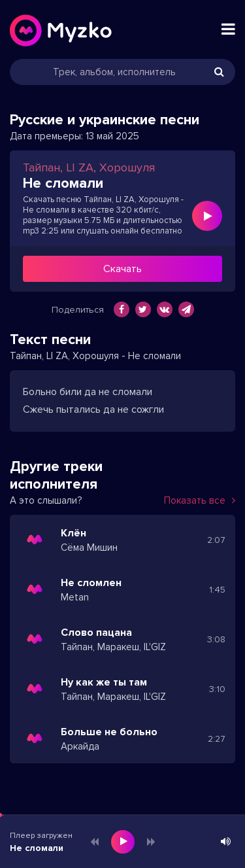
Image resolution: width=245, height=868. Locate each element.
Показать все (200, 500)
